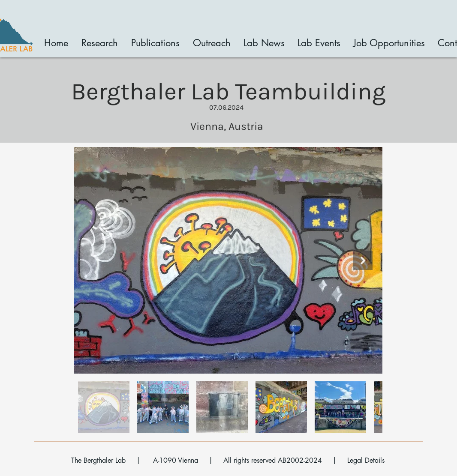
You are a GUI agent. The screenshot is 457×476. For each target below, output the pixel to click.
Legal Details (366, 460)
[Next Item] (363, 260)
